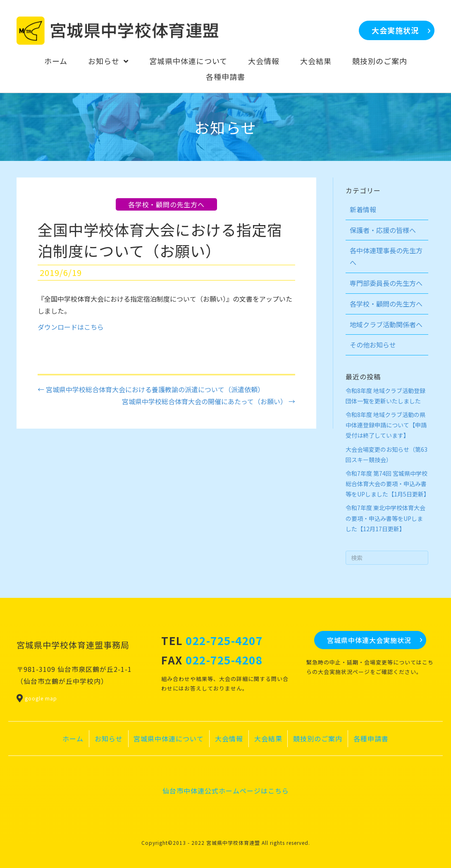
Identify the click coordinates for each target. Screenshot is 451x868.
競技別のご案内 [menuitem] (318, 739)
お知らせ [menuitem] (109, 739)
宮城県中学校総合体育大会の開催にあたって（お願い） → (209, 401)
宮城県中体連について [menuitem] (169, 739)
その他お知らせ (373, 345)
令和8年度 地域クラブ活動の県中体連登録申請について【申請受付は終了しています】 (386, 425)
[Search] (387, 558)
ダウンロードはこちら (71, 327)
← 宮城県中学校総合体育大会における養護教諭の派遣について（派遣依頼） (151, 389)
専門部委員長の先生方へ (386, 283)
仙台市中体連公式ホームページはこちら (226, 791)
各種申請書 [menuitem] (371, 739)
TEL (212, 640)
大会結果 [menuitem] (268, 739)
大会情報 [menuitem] (229, 739)
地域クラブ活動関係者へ (386, 324)
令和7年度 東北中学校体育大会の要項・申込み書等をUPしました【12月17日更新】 (385, 518)
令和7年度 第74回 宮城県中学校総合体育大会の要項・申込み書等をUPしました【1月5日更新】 (388, 484)
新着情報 (363, 209)
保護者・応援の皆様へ (383, 230)
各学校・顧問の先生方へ (166, 204)
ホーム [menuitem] (73, 739)
